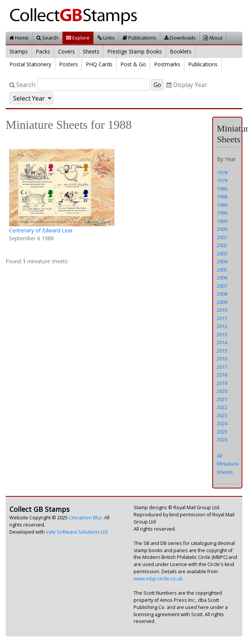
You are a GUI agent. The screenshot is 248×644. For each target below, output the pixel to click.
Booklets (181, 51)
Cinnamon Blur (85, 518)
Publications (139, 38)
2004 (222, 261)
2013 (222, 334)
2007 (222, 286)
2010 (222, 310)
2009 (222, 302)
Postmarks (167, 64)
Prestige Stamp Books (135, 51)
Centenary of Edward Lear (41, 230)
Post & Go (133, 64)
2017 (222, 367)
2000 (222, 229)
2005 (222, 270)
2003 (222, 253)
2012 (222, 326)
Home (19, 38)
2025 (222, 432)
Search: (23, 85)
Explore (78, 38)
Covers (66, 51)
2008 (222, 294)
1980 (222, 189)
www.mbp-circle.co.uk (158, 579)
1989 (222, 205)
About (213, 38)
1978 (222, 172)
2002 (222, 245)
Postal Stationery (30, 64)
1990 (222, 213)
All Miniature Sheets (228, 464)
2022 (222, 407)
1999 (222, 221)
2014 (222, 342)
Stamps (19, 51)
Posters (68, 64)
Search (47, 38)
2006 (222, 278)
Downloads (180, 38)
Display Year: (187, 85)
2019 (222, 383)
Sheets (91, 51)
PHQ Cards (99, 64)
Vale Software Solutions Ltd (77, 532)
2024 (222, 423)
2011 (222, 318)
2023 (222, 415)
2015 (222, 351)
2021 (222, 399)
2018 (222, 375)
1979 (222, 180)
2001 (222, 237)
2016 (222, 359)
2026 (222, 440)
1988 (222, 197)
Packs (43, 51)
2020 (222, 391)
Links (106, 38)
